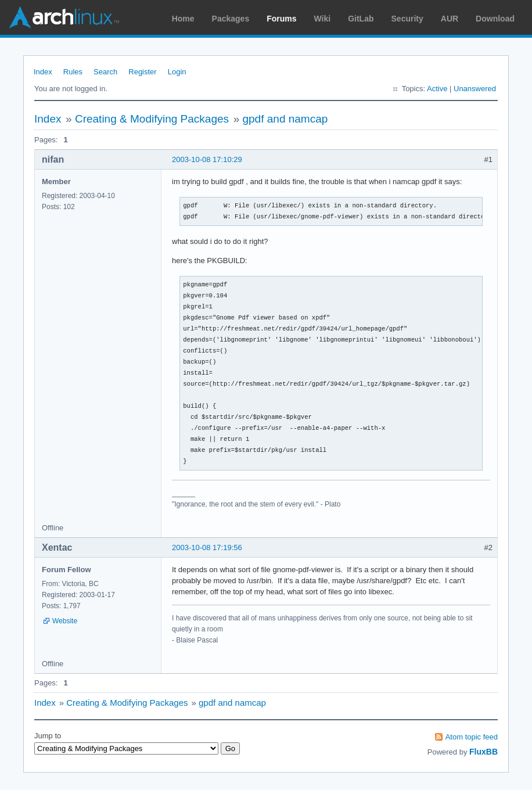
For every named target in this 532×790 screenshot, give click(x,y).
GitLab (361, 19)
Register (142, 72)
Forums (281, 19)
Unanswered (475, 89)
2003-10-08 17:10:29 (207, 159)
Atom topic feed (472, 737)
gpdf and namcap (285, 119)
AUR (450, 19)
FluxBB (484, 752)
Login (177, 72)
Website (65, 621)
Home (183, 19)
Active (437, 89)
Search (105, 72)
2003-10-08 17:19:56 (207, 547)
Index (43, 72)
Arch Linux (64, 17)
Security (407, 19)
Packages (231, 19)
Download (495, 19)
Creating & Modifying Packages (152, 119)
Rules (73, 72)
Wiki (323, 19)
